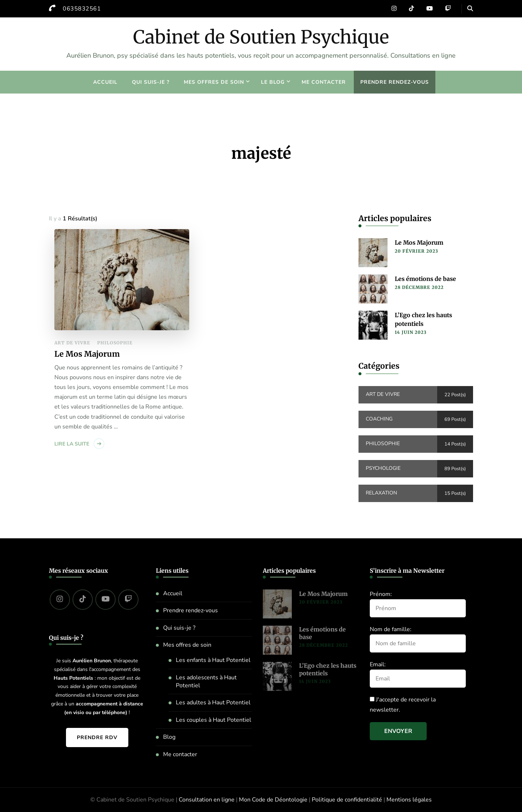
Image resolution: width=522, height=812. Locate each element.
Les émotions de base (425, 279)
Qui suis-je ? (151, 82)
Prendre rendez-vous (395, 82)
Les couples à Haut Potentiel (214, 720)
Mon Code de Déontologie (273, 800)
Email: (378, 664)
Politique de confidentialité (347, 800)
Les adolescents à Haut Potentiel (206, 681)
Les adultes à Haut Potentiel (213, 703)
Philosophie (115, 343)
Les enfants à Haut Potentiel (213, 660)
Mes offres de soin (214, 82)
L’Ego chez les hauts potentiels (423, 319)
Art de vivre (72, 343)
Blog (169, 737)
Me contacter (324, 82)
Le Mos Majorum (87, 354)
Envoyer (398, 731)
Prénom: (381, 594)
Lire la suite (72, 444)
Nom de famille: (391, 629)
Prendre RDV (97, 738)
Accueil (105, 82)
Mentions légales (409, 800)
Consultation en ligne (207, 800)
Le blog (273, 82)
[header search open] (470, 9)
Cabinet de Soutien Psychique (261, 37)
